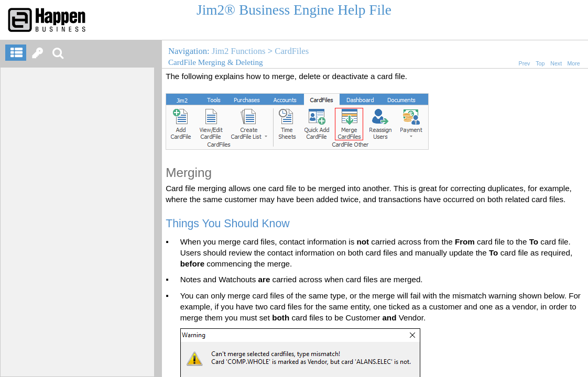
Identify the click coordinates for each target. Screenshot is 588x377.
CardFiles (292, 51)
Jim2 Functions (239, 51)
